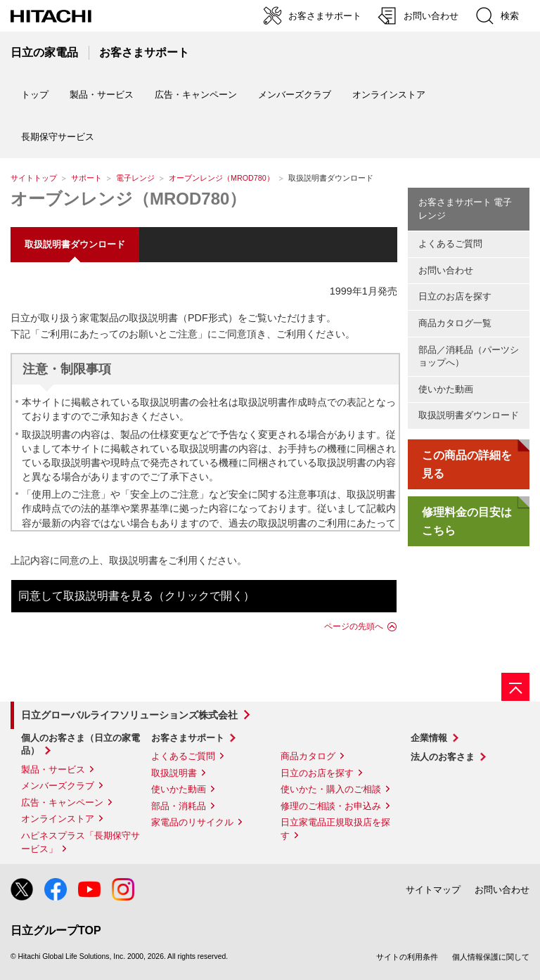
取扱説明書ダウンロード (469, 415)
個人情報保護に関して (491, 957)
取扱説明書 (174, 773)
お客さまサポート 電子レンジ (465, 209)
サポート (86, 178)
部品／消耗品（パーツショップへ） (469, 356)
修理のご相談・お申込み (331, 806)
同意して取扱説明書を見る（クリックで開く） (136, 596)
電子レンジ (135, 178)
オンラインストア (389, 95)
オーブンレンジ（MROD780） (221, 178)
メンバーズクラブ (295, 95)
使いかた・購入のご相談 (331, 789)
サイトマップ (433, 890)
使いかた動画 (446, 389)
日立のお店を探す (455, 296)
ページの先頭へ (354, 626)
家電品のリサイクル (192, 822)
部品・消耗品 (179, 806)
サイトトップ (34, 178)
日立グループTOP (56, 930)
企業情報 (429, 738)
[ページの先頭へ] (515, 687)
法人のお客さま (443, 757)
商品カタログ (308, 756)
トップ (35, 95)
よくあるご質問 (450, 244)
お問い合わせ (446, 270)
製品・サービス (53, 769)
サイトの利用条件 (407, 957)
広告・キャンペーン (62, 802)
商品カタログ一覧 (455, 323)
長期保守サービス (58, 137)
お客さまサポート (188, 738)
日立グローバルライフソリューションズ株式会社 (129, 715)
